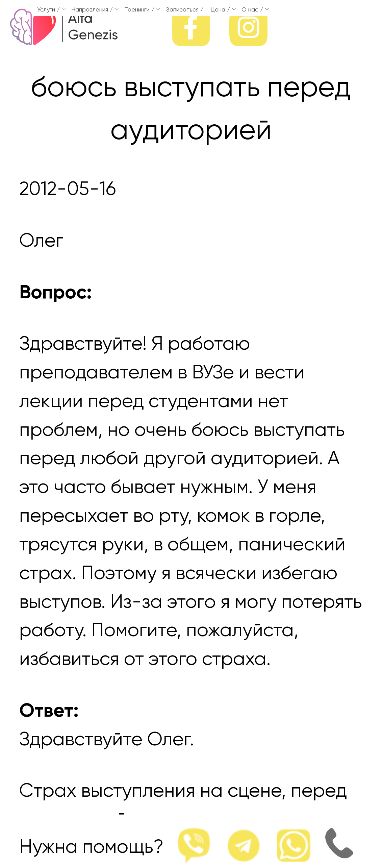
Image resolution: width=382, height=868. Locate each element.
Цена (223, 10)
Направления (95, 10)
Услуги (51, 10)
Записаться (182, 10)
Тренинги (142, 10)
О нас (255, 10)
